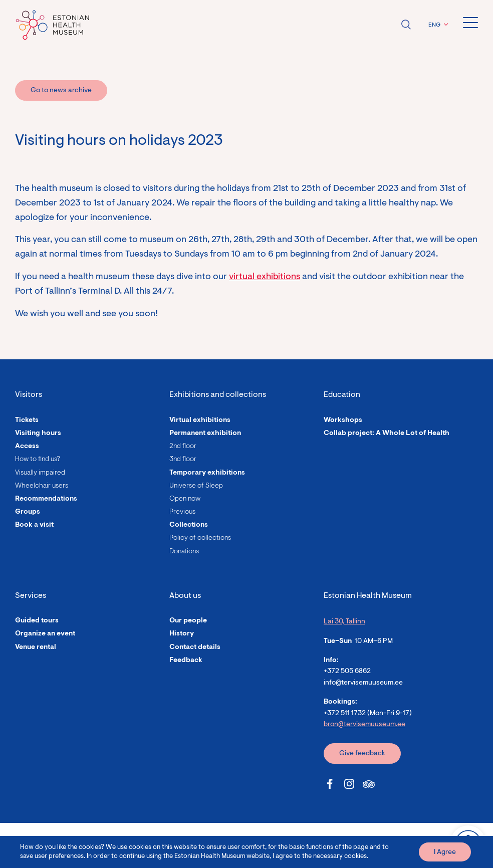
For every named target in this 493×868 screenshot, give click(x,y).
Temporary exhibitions (207, 473)
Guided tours (37, 621)
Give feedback (362, 754)
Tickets (27, 420)
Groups (28, 512)
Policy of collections (200, 538)
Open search (406, 25)
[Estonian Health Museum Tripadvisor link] (369, 784)
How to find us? (38, 460)
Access (27, 447)
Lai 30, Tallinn (344, 622)
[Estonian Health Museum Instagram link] (349, 784)
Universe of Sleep (196, 486)
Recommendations (46, 499)
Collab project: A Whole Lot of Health (387, 433)
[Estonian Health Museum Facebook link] (330, 784)
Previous (182, 512)
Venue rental (36, 647)
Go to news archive (61, 91)
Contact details (195, 647)
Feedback (186, 661)
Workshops (343, 420)
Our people (188, 621)
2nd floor (183, 447)
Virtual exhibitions (200, 420)
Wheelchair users (42, 486)
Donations (184, 552)
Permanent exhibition (205, 433)
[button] (437, 25)
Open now (185, 499)
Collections (189, 525)
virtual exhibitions (265, 277)
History (182, 634)
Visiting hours (38, 433)
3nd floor (183, 460)
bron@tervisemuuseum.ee (364, 725)
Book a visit (34, 525)
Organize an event (45, 634)
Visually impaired (40, 473)
